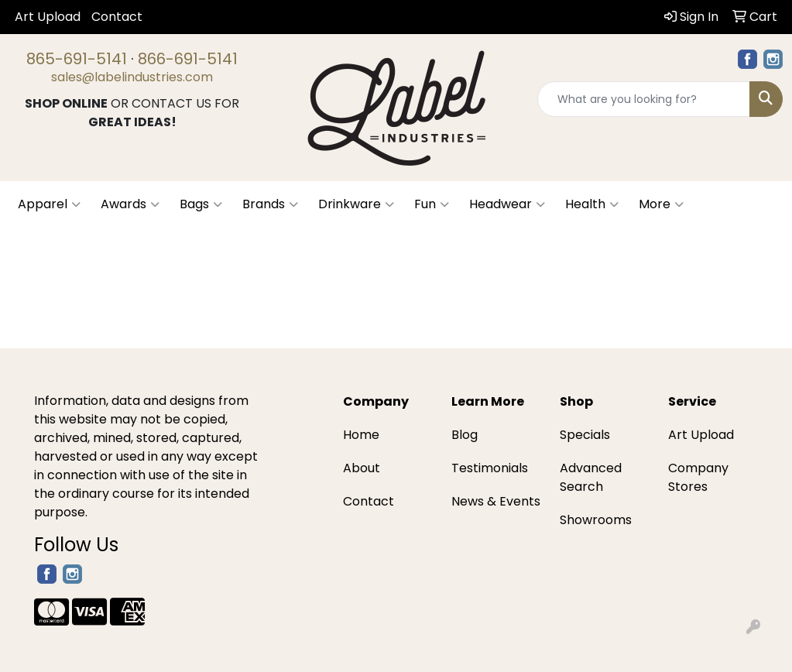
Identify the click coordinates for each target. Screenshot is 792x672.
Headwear (507, 204)
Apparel (49, 204)
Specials (585, 435)
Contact (117, 17)
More (661, 204)
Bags (201, 204)
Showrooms (596, 520)
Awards (130, 204)
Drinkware (356, 204)
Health (592, 204)
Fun (432, 204)
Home (361, 435)
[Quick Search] (644, 99)
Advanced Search (591, 477)
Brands (270, 204)
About (362, 468)
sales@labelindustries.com (132, 77)
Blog (465, 435)
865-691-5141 (77, 59)
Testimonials (490, 468)
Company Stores (698, 477)
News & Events (496, 501)
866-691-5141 (188, 59)
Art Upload (48, 17)
